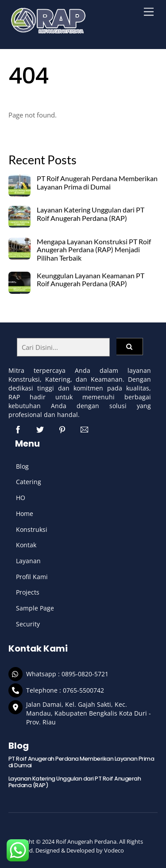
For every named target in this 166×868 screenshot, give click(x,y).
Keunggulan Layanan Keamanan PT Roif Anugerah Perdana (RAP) (91, 280)
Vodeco (114, 850)
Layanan (28, 561)
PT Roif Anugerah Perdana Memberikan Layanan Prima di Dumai (97, 183)
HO (21, 498)
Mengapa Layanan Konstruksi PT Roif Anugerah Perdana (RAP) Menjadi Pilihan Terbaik (94, 250)
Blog (22, 466)
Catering (29, 482)
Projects (28, 592)
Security (28, 624)
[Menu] (149, 12)
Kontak (26, 545)
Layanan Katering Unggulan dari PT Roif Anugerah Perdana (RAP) (91, 214)
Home (25, 514)
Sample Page (35, 608)
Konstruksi (32, 529)
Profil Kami (32, 577)
